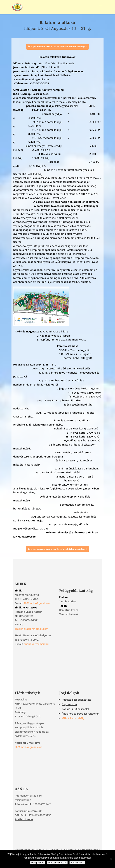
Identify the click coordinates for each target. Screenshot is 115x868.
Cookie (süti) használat (75, 709)
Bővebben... (77, 863)
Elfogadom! (37, 863)
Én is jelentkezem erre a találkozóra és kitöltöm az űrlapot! (58, 47)
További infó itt (24, 819)
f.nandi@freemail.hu (36, 644)
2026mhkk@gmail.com (37, 603)
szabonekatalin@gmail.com (31, 629)
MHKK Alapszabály (73, 718)
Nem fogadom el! (57, 863)
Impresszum (69, 704)
